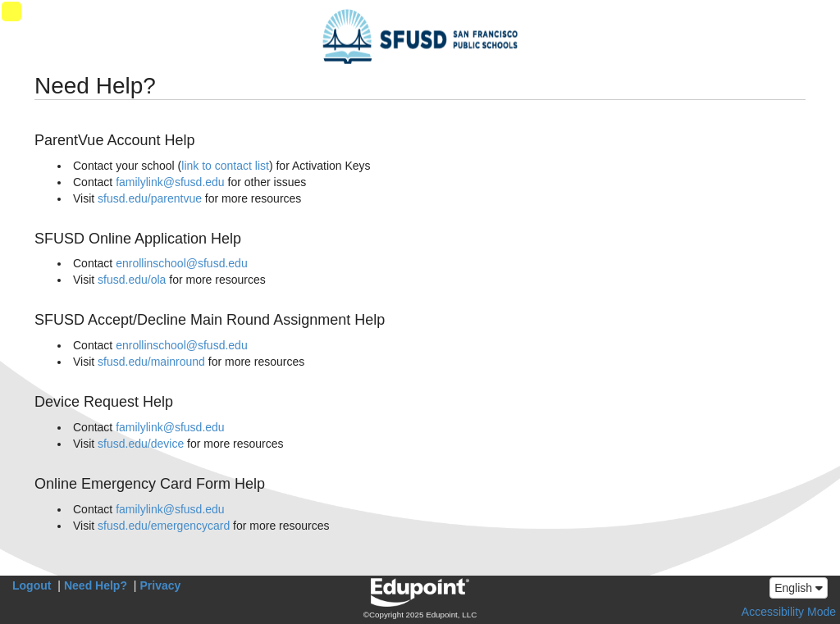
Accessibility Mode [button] (789, 612)
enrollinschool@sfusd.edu (182, 263)
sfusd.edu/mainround (151, 362)
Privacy (161, 585)
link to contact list (225, 166)
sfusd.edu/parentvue (150, 198)
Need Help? (96, 585)
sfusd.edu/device (141, 444)
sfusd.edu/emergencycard (164, 526)
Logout (32, 585)
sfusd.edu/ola (132, 280)
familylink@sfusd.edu (170, 182)
